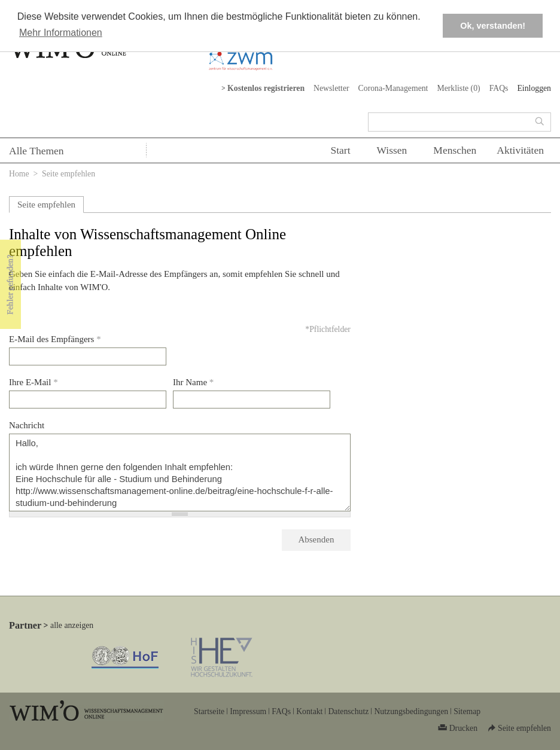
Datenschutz (348, 711)
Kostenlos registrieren (266, 88)
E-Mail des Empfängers (55, 339)
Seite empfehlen (46, 205)
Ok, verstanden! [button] (493, 26)
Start (340, 150)
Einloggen (534, 88)
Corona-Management (393, 88)
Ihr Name (193, 382)
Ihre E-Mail (34, 382)
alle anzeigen (72, 625)
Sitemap (467, 711)
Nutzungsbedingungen (411, 711)
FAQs (499, 88)
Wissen (392, 150)
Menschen (455, 150)
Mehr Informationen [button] (61, 33)
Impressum (248, 711)
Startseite (209, 711)
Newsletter (331, 88)
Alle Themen (36, 151)
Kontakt (309, 711)
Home (19, 174)
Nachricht (27, 425)
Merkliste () (458, 88)
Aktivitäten (520, 150)
